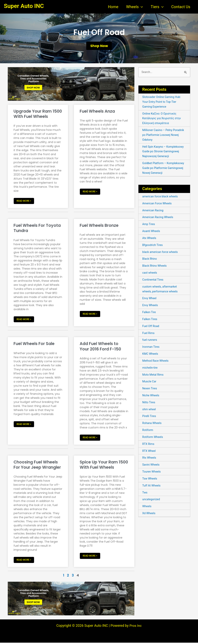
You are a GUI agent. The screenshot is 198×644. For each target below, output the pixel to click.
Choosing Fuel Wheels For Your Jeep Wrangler (37, 466)
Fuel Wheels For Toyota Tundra (37, 229)
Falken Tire (149, 313)
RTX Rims (149, 445)
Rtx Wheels (149, 458)
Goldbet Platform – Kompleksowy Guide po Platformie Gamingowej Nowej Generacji (164, 169)
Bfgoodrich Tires (153, 246)
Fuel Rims (149, 334)
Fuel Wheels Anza (97, 113)
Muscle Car (150, 382)
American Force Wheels (158, 205)
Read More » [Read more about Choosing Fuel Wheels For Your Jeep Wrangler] (24, 561)
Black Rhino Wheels (155, 267)
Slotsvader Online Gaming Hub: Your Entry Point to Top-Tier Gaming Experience (162, 103)
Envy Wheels (150, 306)
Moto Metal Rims (153, 375)
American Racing (153, 212)
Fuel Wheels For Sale (34, 345)
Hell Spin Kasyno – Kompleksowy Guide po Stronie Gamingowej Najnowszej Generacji (164, 153)
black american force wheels (161, 253)
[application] (141, 7)
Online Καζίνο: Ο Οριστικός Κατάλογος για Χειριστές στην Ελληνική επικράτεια (162, 120)
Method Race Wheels (156, 362)
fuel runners (150, 341)
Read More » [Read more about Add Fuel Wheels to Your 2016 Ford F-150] (90, 439)
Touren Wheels (152, 472)
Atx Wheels (150, 239)
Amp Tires (149, 225)
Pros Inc (136, 627)
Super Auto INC (24, 6)
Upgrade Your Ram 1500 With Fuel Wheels (38, 115)
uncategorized (151, 500)
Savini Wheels (151, 465)
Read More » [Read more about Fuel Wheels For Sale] (24, 425)
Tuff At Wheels (152, 486)
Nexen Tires (150, 389)
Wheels (147, 507)
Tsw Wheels (150, 479)
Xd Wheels (149, 514)
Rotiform (148, 431)
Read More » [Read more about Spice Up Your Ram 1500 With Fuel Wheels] (90, 557)
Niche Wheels (151, 396)
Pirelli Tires (149, 417)
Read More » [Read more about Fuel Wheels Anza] (90, 193)
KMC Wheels (151, 355)
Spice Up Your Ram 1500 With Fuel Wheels (104, 466)
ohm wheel (149, 410)
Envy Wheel (150, 299)
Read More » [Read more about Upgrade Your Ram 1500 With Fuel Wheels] (24, 202)
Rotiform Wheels (153, 438)
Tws (145, 493)
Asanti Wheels (151, 232)
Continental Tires (153, 281)
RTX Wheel (149, 452)
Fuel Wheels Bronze (99, 227)
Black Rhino (150, 260)
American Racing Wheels (158, 218)
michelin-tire (150, 369)
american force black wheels (161, 198)
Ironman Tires (151, 348)
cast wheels (150, 274)
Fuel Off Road (151, 327)
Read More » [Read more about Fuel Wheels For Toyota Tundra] (24, 321)
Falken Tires (150, 320)
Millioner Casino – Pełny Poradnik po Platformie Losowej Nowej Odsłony (164, 136)
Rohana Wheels (152, 424)
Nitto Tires (149, 403)
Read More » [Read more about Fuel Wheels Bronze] (90, 315)
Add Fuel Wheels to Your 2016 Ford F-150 (100, 348)
